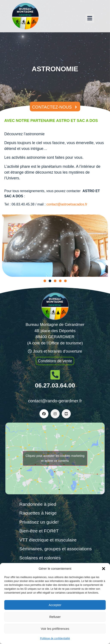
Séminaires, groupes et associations (55, 549)
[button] (104, 569)
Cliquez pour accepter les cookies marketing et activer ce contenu (55, 458)
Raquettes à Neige (38, 513)
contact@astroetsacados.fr (67, 204)
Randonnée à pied (38, 504)
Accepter (55, 605)
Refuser (55, 617)
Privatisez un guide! (39, 522)
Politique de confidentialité (55, 638)
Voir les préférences (55, 629)
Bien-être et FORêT (39, 531)
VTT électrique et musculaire (48, 540)
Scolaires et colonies (40, 558)
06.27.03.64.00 (55, 385)
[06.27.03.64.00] (55, 375)
